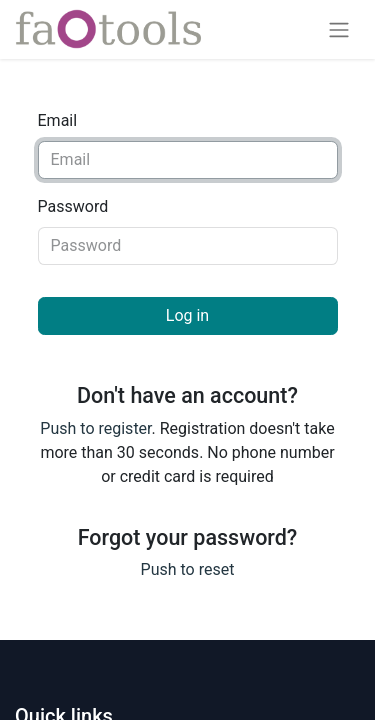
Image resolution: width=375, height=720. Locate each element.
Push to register (95, 428)
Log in (187, 315)
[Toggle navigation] (339, 29)
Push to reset (188, 569)
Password (73, 206)
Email (58, 120)
